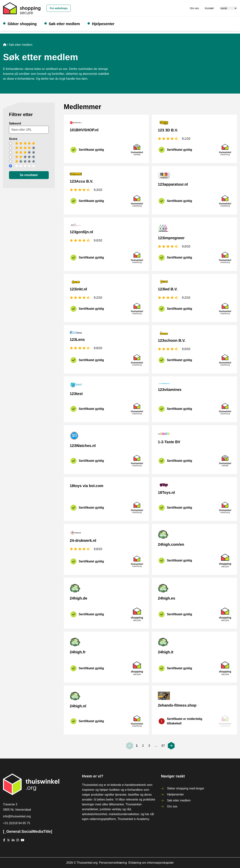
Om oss (194, 8)
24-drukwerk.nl (83, 540)
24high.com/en (171, 544)
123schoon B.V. (172, 340)
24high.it (166, 652)
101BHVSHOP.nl (84, 130)
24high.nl (78, 706)
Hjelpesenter (103, 24)
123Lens (77, 340)
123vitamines (170, 390)
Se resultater (29, 175)
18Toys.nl (166, 492)
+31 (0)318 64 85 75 (17, 823)
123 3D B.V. (168, 130)
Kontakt (209, 8)
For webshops (59, 8)
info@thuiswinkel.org (17, 816)
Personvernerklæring (113, 863)
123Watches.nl (83, 446)
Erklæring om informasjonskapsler (151, 863)
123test (76, 394)
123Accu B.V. (81, 181)
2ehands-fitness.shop (177, 705)
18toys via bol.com (87, 486)
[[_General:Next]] (171, 746)
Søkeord (15, 123)
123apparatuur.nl (173, 184)
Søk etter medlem (64, 24)
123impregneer (171, 238)
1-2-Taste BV (169, 442)
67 (163, 746)
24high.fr (78, 652)
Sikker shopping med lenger (186, 788)
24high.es (166, 598)
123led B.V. (168, 289)
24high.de (78, 598)
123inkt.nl (78, 289)
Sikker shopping (22, 24)
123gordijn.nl (81, 232)
